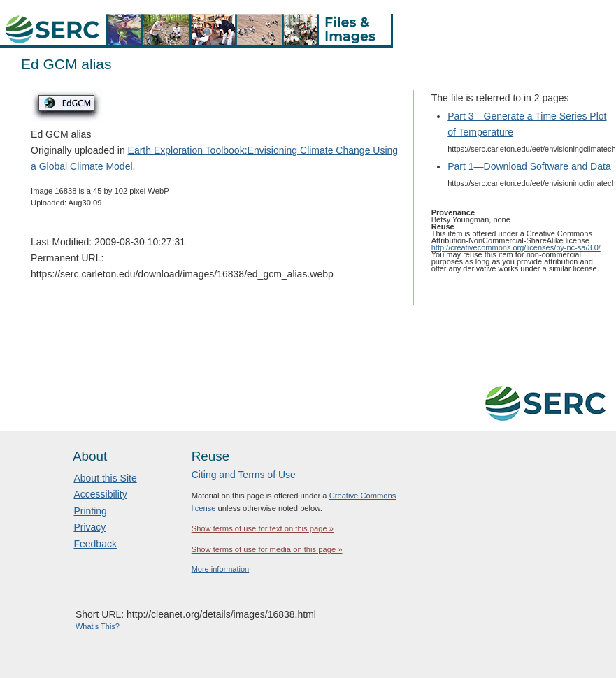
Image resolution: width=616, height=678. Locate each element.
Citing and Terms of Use (244, 475)
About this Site (105, 478)
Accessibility (100, 494)
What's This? (98, 626)
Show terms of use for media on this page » (267, 549)
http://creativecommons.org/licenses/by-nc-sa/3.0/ (516, 247)
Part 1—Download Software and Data (529, 166)
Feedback (95, 544)
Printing (90, 511)
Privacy (89, 527)
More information (221, 569)
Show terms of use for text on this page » (263, 528)
